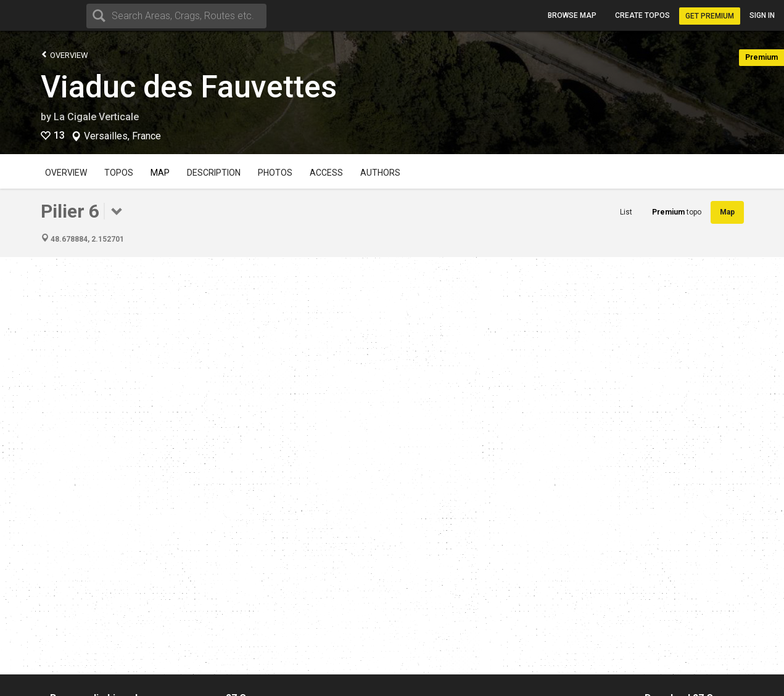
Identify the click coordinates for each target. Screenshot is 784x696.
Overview (64, 55)
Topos (119, 173)
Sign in (762, 15)
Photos (275, 173)
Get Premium (710, 16)
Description (214, 173)
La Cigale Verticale (96, 117)
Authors (380, 173)
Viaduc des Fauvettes (189, 87)
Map (160, 173)
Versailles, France (122, 136)
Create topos (642, 15)
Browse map (572, 15)
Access (326, 173)
